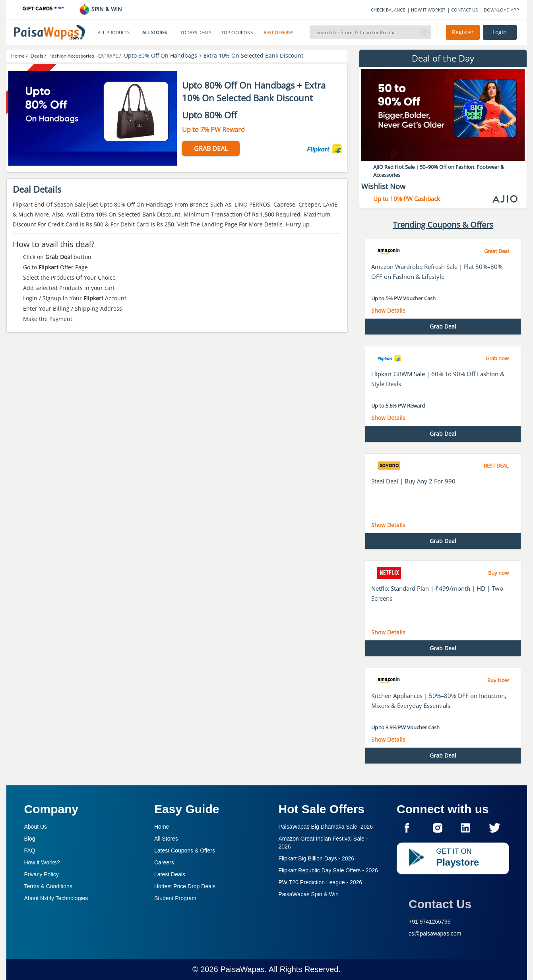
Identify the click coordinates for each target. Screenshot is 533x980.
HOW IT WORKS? (428, 10)
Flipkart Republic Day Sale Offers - (328, 870)
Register (463, 32)
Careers (164, 862)
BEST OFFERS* (278, 33)
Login (500, 32)
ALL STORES (155, 33)
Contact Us (440, 904)
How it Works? (42, 862)
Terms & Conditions (48, 886)
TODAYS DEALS (196, 33)
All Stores (166, 839)
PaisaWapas (242, 969)
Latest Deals (170, 874)
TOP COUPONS (237, 33)
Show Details (388, 310)
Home (162, 827)
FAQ (30, 850)
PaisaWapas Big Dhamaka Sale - (326, 827)
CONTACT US (464, 10)
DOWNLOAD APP (501, 10)
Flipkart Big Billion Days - (317, 858)
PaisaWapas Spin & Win (309, 894)
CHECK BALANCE (388, 10)
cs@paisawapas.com (435, 934)
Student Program (175, 898)
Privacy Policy (42, 874)
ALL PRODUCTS (114, 33)
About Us (36, 827)
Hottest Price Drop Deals (185, 886)
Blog (30, 839)
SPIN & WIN (100, 9)
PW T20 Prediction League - (321, 882)
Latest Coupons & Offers (185, 850)
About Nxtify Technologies (56, 898)
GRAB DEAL (211, 149)
